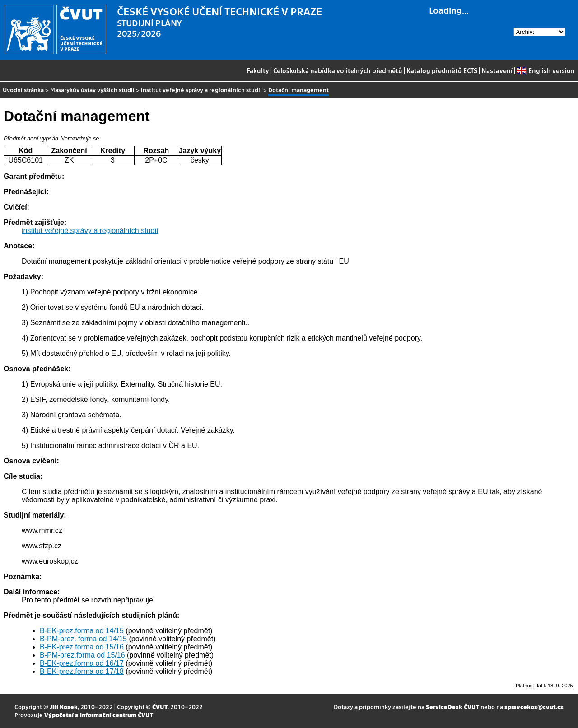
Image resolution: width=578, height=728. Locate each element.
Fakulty (258, 70)
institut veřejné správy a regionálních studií (201, 90)
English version (545, 70)
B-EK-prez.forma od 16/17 (82, 663)
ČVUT (160, 707)
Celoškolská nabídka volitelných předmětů (338, 70)
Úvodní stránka (23, 90)
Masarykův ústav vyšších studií (92, 90)
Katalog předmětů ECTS (442, 70)
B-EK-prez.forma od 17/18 (82, 671)
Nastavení (497, 70)
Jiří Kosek (64, 707)
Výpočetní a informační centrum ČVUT (99, 715)
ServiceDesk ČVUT (452, 707)
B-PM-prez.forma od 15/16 (82, 655)
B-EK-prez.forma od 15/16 (82, 647)
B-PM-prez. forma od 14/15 (83, 639)
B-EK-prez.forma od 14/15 (82, 631)
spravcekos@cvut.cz (534, 707)
